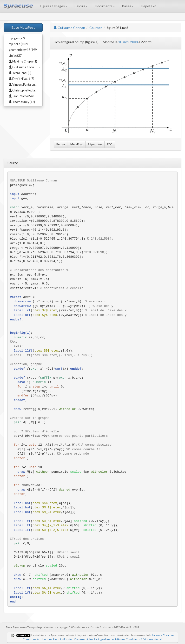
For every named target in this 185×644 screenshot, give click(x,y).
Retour (61, 144)
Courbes (96, 28)
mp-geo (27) (17, 38)
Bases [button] (128, 6)
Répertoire (95, 144)
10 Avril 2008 (128, 42)
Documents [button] (105, 6)
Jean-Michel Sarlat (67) (26, 96)
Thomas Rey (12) (22, 102)
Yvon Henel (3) (20, 73)
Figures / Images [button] (54, 6)
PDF (110, 144)
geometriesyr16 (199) (23, 50)
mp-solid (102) (18, 44)
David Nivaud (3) (21, 79)
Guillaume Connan (69, 28)
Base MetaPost (23, 27)
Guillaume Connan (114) (26, 67)
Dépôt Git (149, 6)
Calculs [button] (81, 6)
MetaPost (77, 144)
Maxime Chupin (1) (23, 61)
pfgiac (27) (16, 56)
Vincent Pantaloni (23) (25, 85)
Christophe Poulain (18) (26, 90)
